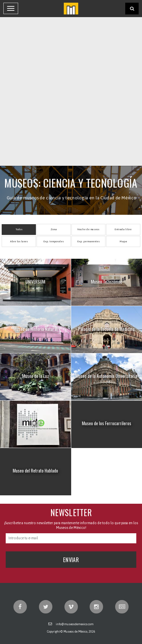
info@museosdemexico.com (75, 624)
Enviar (71, 560)
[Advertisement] (71, 91)
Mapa (123, 241)
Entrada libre (123, 229)
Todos (19, 229)
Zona (54, 229)
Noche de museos (88, 229)
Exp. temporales (54, 241)
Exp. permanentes (88, 241)
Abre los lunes (19, 241)
